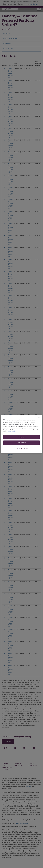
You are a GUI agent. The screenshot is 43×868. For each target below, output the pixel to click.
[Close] (39, 417)
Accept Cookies (21, 443)
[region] (21, 434)
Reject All (21, 437)
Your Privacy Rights (21, 448)
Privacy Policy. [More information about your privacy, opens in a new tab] (12, 431)
